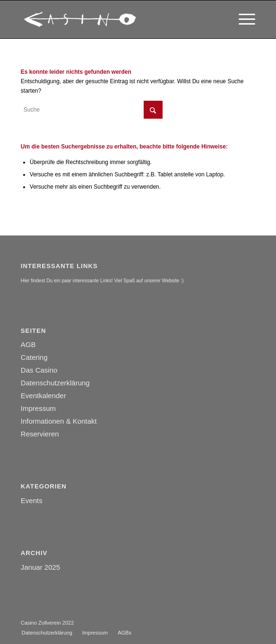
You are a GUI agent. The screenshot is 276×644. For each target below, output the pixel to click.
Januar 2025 (40, 567)
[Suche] (92, 110)
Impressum (38, 408)
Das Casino (39, 370)
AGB (28, 344)
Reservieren (40, 434)
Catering (34, 357)
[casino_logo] (115, 19)
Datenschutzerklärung (55, 383)
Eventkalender (43, 396)
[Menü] (242, 19)
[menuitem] (242, 19)
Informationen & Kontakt (59, 421)
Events (32, 500)
